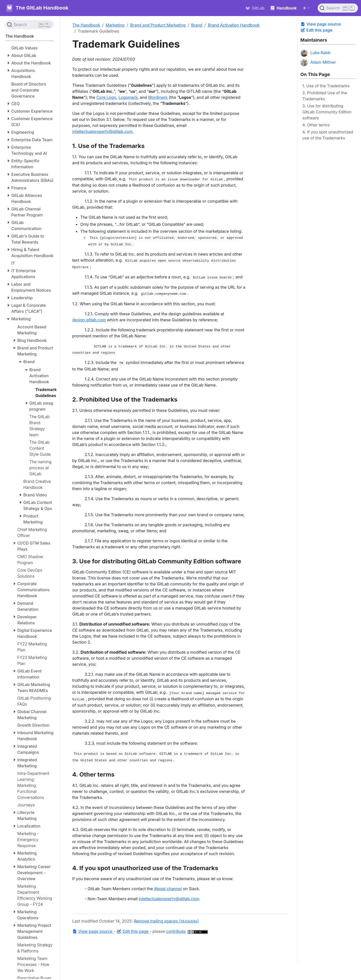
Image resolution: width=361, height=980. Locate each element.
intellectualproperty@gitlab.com (102, 131)
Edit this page (316, 30)
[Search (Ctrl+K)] (338, 8)
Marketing (115, 25)
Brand (197, 25)
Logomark (128, 97)
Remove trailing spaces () (166, 921)
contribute (176, 931)
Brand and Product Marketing (158, 25)
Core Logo (106, 97)
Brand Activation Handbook (234, 25)
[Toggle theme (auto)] (306, 8)
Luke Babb (315, 53)
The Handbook (86, 25)
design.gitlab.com (89, 320)
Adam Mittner (318, 63)
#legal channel (168, 889)
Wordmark (158, 97)
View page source (321, 24)
